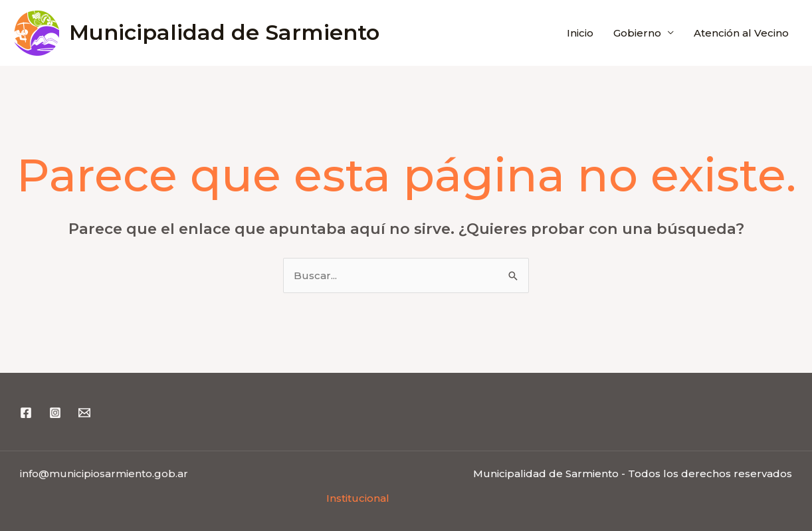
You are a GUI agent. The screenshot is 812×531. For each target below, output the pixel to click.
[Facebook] (26, 413)
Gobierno (637, 33)
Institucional (358, 498)
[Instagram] (55, 413)
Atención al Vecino (741, 33)
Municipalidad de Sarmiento (224, 32)
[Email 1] (84, 413)
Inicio (580, 33)
